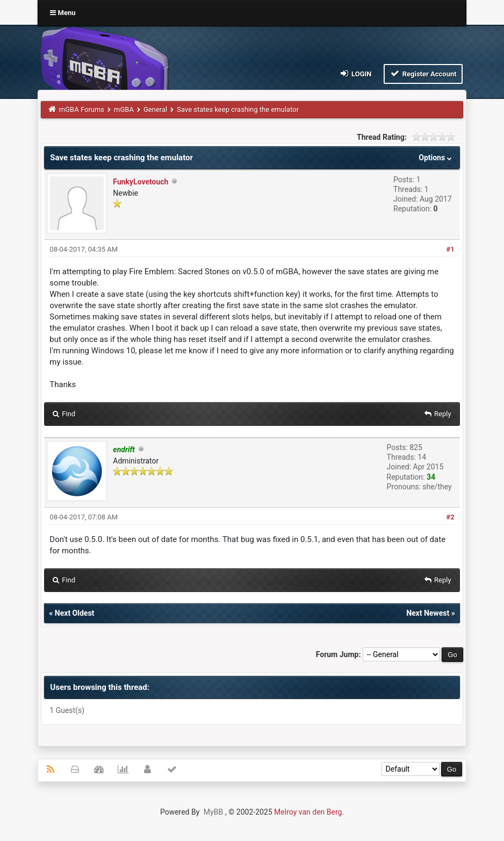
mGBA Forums (82, 109)
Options (436, 158)
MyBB (213, 812)
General (155, 109)
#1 (450, 249)
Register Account (423, 73)
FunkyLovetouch (141, 182)
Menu (63, 13)
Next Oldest (75, 613)
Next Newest (428, 613)
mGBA (124, 109)
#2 (450, 517)
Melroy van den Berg (308, 812)
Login (355, 73)
